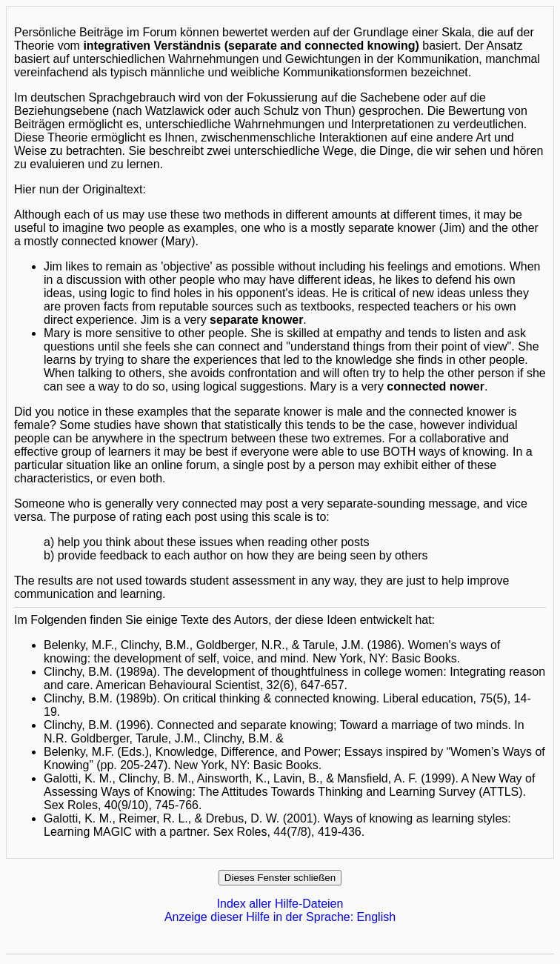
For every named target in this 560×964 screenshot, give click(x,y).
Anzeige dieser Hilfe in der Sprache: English (280, 917)
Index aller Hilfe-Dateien (280, 904)
